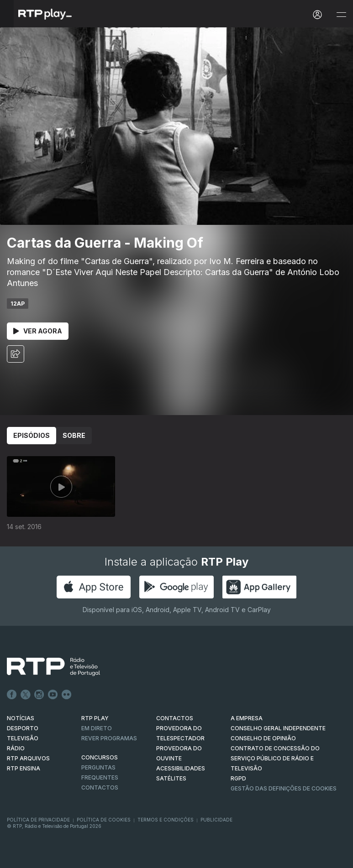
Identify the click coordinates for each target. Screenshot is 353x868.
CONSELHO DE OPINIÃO (263, 738)
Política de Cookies (104, 820)
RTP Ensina (24, 768)
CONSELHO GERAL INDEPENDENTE (278, 728)
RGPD (238, 778)
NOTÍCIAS (21, 718)
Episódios (32, 435)
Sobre (74, 435)
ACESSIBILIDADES (181, 768)
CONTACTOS (175, 718)
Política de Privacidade (38, 820)
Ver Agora (38, 331)
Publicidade (216, 820)
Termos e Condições (166, 820)
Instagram (39, 695)
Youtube (53, 695)
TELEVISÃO (23, 738)
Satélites (171, 778)
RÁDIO (16, 748)
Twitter (26, 695)
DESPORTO (23, 728)
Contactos (100, 787)
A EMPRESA (247, 718)
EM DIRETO (97, 728)
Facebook (12, 695)
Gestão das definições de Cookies (284, 788)
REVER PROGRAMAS (109, 738)
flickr (67, 695)
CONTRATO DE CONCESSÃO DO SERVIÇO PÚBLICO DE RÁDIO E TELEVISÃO (275, 758)
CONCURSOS (100, 757)
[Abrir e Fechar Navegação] (341, 15)
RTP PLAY (95, 718)
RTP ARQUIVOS (28, 758)
